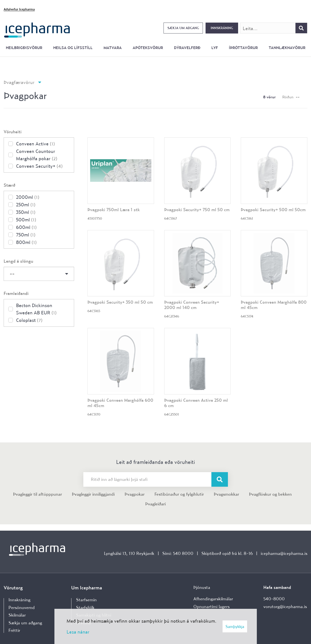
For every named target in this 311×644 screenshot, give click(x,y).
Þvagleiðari (155, 504)
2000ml (28, 197)
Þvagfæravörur (19, 82)
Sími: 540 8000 (178, 553)
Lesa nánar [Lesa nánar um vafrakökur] (78, 632)
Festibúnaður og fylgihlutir (179, 494)
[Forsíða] (37, 29)
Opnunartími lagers (212, 606)
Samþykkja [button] (235, 626)
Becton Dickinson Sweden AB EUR (36, 309)
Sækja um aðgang (183, 28)
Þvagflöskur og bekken (270, 494)
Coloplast (29, 320)
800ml (26, 242)
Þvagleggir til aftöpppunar (38, 494)
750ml (26, 235)
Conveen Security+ (39, 166)
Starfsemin (86, 600)
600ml (26, 227)
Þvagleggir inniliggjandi (93, 494)
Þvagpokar (135, 494)
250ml (26, 205)
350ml (26, 212)
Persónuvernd (22, 607)
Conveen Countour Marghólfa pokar (37, 155)
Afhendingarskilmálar (213, 599)
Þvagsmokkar (226, 494)
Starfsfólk (85, 607)
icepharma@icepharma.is (284, 553)
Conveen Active (35, 144)
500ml (26, 220)
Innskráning (222, 28)
